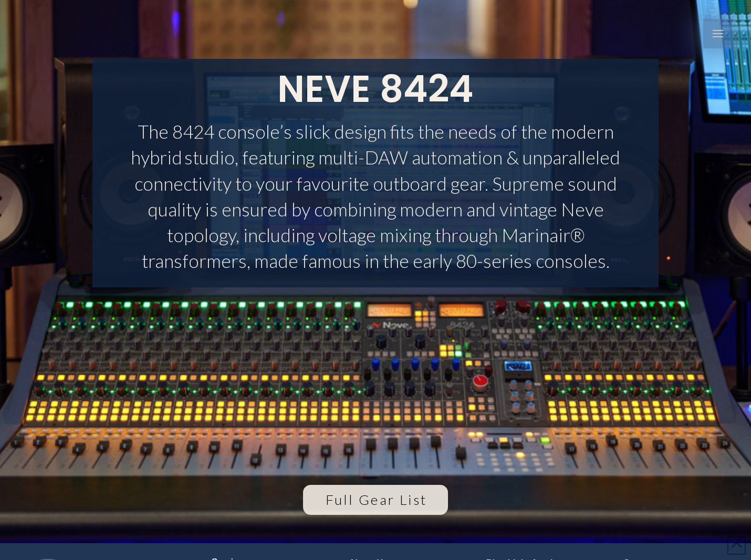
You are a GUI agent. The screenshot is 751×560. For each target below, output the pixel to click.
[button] (718, 34)
